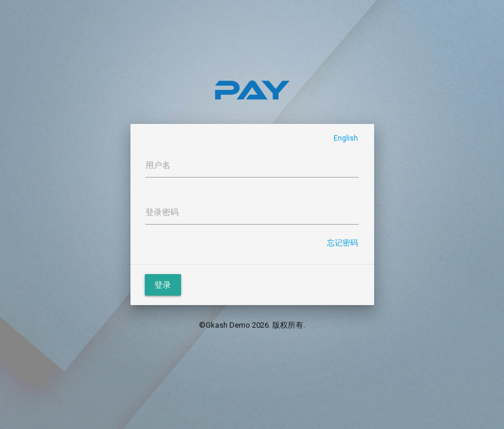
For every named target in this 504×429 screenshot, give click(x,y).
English (346, 138)
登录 (163, 285)
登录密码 (162, 212)
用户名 (158, 165)
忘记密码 (343, 243)
